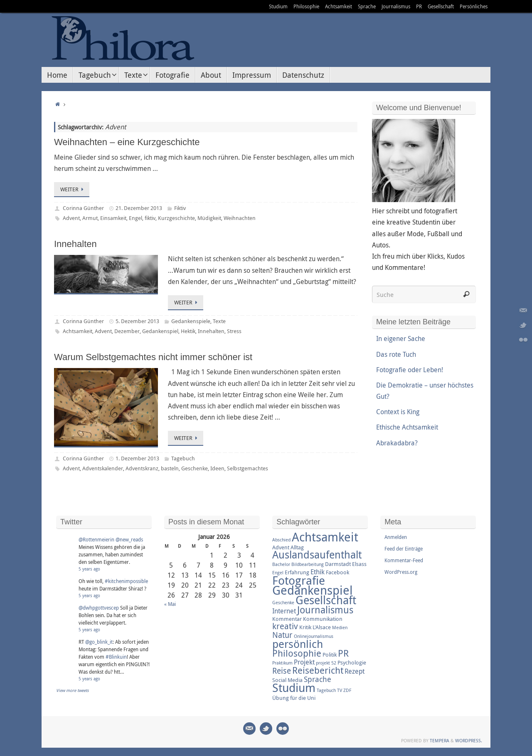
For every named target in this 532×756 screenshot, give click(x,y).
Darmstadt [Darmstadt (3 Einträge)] (338, 564)
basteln (170, 468)
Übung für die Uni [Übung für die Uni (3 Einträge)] (294, 698)
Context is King (398, 412)
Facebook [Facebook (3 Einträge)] (337, 572)
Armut (90, 218)
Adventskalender (103, 468)
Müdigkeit (209, 218)
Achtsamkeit (339, 6)
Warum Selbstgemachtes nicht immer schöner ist (153, 357)
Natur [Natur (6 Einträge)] (282, 635)
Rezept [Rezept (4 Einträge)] (355, 671)
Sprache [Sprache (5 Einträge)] (318, 679)
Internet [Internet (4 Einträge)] (284, 611)
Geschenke (195, 468)
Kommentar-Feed (404, 560)
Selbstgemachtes (248, 468)
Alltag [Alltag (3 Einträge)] (297, 547)
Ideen (217, 468)
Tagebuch (183, 458)
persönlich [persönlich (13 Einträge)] (298, 644)
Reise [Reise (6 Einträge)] (282, 671)
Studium (278, 6)
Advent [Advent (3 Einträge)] (281, 547)
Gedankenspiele (191, 321)
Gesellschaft (441, 6)
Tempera (440, 740)
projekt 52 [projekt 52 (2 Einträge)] (326, 663)
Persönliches (474, 6)
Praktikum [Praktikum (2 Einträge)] (282, 663)
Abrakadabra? (397, 443)
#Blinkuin (116, 657)
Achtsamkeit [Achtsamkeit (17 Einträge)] (325, 537)
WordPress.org (401, 572)
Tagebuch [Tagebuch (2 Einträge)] (326, 690)
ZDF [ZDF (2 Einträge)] (347, 690)
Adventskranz (142, 468)
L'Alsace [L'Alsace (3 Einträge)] (322, 627)
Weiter (73, 189)
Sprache (367, 6)
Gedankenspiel (160, 331)
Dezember (127, 331)
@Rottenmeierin (96, 539)
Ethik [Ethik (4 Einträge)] (318, 572)
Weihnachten (240, 218)
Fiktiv (180, 208)
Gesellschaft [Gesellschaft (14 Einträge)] (326, 600)
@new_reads (129, 539)
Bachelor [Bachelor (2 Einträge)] (281, 564)
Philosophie (306, 6)
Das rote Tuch (396, 354)
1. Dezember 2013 (137, 458)
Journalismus (396, 6)
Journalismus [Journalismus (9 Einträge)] (325, 610)
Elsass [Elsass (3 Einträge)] (359, 564)
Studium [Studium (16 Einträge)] (294, 687)
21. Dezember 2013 (139, 208)
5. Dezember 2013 (137, 321)
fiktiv (150, 218)
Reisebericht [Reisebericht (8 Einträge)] (318, 670)
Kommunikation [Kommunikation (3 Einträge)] (323, 619)
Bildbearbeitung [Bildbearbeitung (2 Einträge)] (308, 564)
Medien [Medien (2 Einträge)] (340, 628)
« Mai (170, 604)
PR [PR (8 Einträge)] (343, 653)
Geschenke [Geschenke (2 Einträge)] (283, 603)
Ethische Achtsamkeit (407, 427)
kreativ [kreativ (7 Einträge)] (285, 626)
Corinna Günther (83, 208)
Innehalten (75, 244)
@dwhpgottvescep (99, 608)
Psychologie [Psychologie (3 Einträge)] (352, 662)
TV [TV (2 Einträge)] (340, 690)
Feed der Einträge (404, 548)
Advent (71, 218)
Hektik (188, 331)
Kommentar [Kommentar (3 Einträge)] (287, 619)
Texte (219, 321)
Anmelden (396, 537)
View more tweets (73, 691)
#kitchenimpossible (126, 581)
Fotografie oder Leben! (410, 370)
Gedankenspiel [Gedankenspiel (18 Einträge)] (313, 590)
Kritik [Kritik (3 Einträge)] (305, 627)
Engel (135, 218)
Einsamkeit (113, 218)
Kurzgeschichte (176, 218)
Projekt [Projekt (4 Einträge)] (304, 662)
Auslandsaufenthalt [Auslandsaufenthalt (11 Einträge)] (317, 555)
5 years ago (89, 569)
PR (419, 6)
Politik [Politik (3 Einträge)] (330, 655)
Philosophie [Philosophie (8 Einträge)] (297, 653)
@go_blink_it (99, 642)
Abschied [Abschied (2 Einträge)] (281, 540)
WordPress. (469, 740)
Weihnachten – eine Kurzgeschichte (127, 142)
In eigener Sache (401, 338)
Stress (234, 331)
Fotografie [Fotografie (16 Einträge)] (299, 580)
